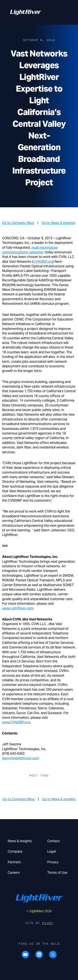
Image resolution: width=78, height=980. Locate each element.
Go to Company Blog (18, 223)
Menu (63, 11)
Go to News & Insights (58, 223)
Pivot (48, 923)
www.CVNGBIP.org (16, 722)
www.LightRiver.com (18, 608)
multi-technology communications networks (30, 250)
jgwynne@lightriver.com (21, 758)
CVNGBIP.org (43, 262)
